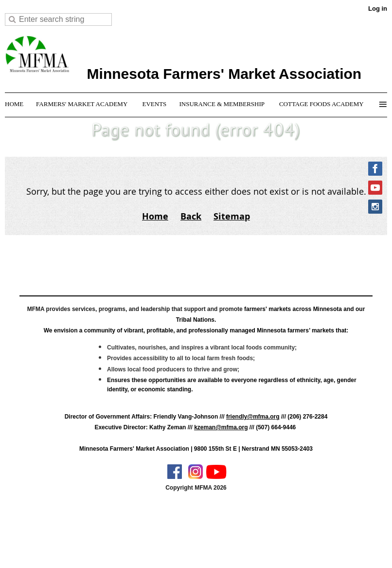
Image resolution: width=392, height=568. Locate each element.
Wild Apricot (300, 549)
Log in (378, 9)
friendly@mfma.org (253, 417)
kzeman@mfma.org (221, 427)
